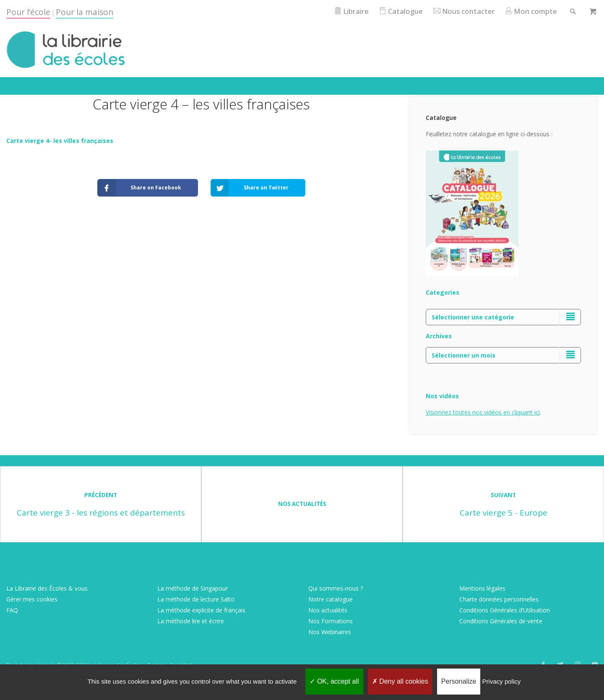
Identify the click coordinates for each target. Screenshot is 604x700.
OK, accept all (334, 681)
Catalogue (401, 11)
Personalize (459, 681)
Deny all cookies (400, 681)
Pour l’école (28, 12)
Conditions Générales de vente (501, 621)
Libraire (351, 11)
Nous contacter (464, 11)
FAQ (12, 610)
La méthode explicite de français (201, 610)
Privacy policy (502, 681)
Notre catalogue (331, 599)
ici (537, 412)
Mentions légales (482, 588)
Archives (439, 336)
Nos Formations (331, 621)
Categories (443, 292)
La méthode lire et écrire (191, 621)
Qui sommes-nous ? (336, 588)
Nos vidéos (442, 396)
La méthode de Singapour (193, 588)
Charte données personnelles (499, 599)
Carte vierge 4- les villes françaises (60, 141)
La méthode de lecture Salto (196, 599)
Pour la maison (85, 12)
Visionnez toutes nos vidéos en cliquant (480, 412)
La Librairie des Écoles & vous (47, 588)
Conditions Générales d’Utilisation (505, 610)
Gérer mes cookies (32, 599)
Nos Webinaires (330, 632)
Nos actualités (328, 610)
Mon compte (531, 11)
